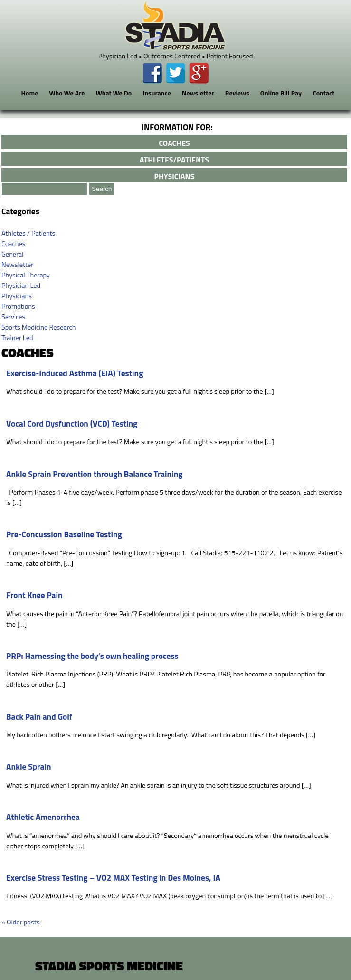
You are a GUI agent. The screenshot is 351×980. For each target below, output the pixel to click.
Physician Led (21, 285)
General (13, 254)
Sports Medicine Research (39, 327)
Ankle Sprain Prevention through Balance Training (94, 474)
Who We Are (67, 93)
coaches (174, 143)
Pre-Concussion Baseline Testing (64, 534)
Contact (323, 93)
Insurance (157, 93)
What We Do (114, 93)
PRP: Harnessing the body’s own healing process (92, 656)
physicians (175, 176)
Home (30, 93)
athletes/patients (174, 160)
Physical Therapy (26, 275)
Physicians (17, 296)
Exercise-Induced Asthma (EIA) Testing (75, 373)
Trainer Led (17, 338)
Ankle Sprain (28, 766)
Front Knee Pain (34, 595)
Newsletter (198, 93)
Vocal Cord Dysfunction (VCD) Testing (72, 423)
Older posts (20, 922)
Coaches (13, 244)
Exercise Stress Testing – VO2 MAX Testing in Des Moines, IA (113, 878)
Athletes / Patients (28, 233)
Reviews (237, 93)
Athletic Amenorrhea (43, 817)
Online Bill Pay (281, 93)
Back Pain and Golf (39, 717)
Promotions (18, 306)
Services (13, 317)
